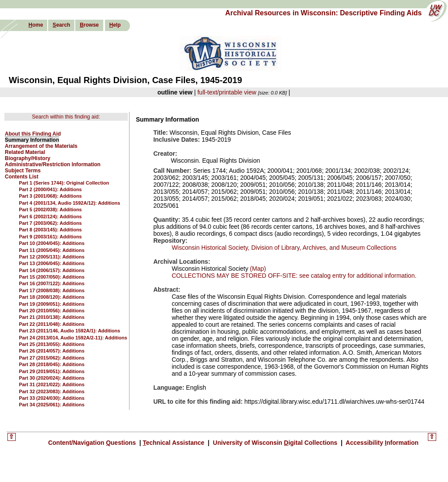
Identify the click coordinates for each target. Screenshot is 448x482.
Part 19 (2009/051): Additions (52, 304)
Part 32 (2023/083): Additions (52, 391)
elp (115, 25)
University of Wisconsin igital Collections (275, 443)
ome (36, 25)
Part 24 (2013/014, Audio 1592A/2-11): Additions (73, 338)
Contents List (22, 177)
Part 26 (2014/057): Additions (52, 351)
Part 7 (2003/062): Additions (50, 223)
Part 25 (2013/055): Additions (52, 344)
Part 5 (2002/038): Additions (50, 210)
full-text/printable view (227, 92)
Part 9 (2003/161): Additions (50, 237)
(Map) (257, 269)
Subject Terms (23, 171)
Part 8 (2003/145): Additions (50, 230)
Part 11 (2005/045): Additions (52, 250)
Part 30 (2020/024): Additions (52, 378)
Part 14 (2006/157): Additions (52, 270)
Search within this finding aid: (66, 117)
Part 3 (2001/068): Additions (50, 196)
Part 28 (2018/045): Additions (52, 364)
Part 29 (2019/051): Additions (52, 371)
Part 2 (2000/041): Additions (50, 189)
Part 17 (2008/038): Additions (52, 290)
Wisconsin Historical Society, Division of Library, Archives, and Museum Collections (284, 248)
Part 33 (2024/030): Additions (52, 398)
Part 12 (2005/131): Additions (52, 257)
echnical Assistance (174, 443)
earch (61, 25)
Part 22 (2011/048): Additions (52, 324)
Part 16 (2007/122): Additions (52, 283)
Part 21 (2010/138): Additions (52, 317)
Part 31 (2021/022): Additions (52, 384)
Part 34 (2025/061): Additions (52, 405)
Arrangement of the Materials (41, 146)
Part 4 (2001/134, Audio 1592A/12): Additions (69, 203)
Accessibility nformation (381, 443)
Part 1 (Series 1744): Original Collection (64, 183)
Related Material (25, 152)
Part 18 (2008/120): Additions (52, 297)
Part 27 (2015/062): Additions (52, 358)
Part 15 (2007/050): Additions (52, 277)
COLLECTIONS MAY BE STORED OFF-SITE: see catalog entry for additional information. (294, 276)
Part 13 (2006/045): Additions (52, 263)
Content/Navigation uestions (93, 443)
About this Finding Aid (33, 134)
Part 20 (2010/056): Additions (52, 311)
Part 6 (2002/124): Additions (50, 217)
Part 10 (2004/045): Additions (52, 243)
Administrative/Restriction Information (53, 164)
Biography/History (28, 158)
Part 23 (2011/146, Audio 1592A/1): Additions (69, 331)
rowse (89, 25)
